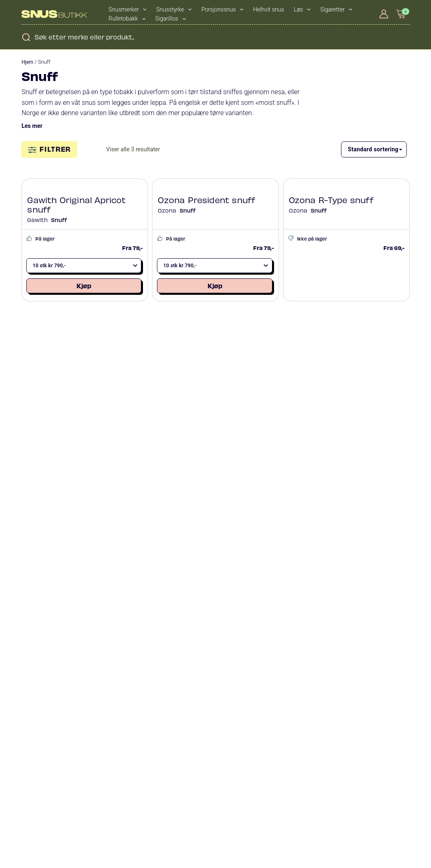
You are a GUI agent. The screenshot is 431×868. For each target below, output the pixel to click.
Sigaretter (337, 9)
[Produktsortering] (374, 149)
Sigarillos (171, 19)
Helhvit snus (269, 9)
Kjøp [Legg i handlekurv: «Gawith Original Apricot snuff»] (84, 285)
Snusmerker (127, 9)
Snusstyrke (174, 9)
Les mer (32, 126)
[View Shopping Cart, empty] (401, 14)
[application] (143, 9)
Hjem (27, 62)
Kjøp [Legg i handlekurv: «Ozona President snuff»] (215, 285)
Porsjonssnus (222, 9)
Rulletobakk (127, 19)
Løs (302, 9)
